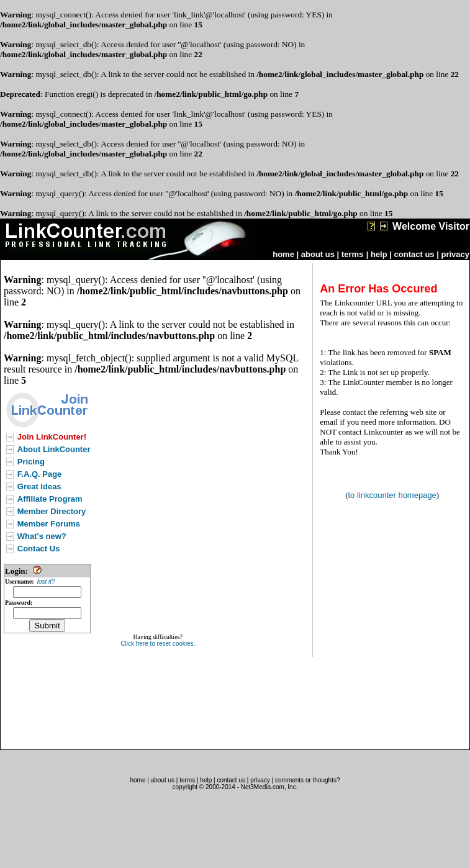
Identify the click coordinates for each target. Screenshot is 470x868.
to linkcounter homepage (392, 495)
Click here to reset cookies (157, 644)
